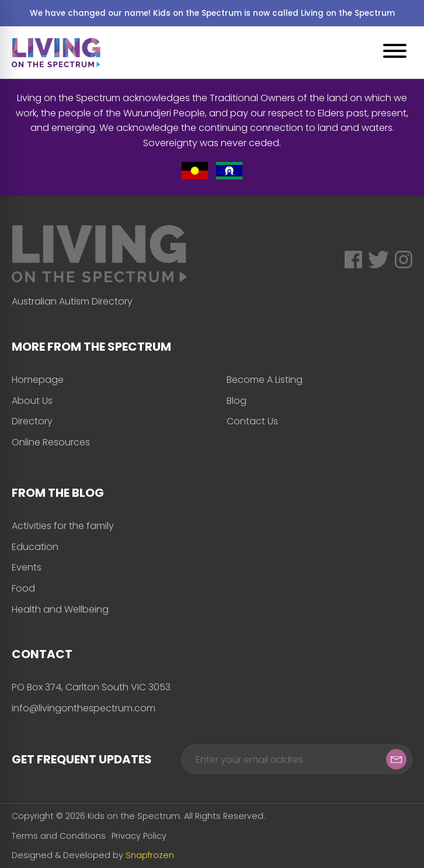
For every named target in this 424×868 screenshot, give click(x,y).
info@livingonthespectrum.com (84, 708)
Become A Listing (265, 380)
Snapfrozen (150, 855)
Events (27, 567)
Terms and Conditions (59, 836)
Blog (237, 401)
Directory (32, 421)
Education (35, 547)
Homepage (38, 380)
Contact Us (252, 421)
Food (23, 588)
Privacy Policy (139, 836)
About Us (32, 401)
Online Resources (51, 442)
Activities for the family (63, 526)
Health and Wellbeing (60, 609)
